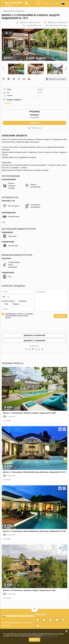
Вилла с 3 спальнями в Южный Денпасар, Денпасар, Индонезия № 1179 (34, 468)
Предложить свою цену (58, 25)
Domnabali (35, 114)
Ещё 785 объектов (34, 124)
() (47, 3)
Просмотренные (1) (34, 25)
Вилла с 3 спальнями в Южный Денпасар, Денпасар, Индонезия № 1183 (34, 527)
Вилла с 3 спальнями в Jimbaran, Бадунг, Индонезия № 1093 (29, 409)
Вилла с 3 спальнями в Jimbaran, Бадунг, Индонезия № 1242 (29, 587)
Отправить (60, 312)
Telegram (16, 300)
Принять (35, 640)
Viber (6, 300)
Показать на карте (57, 79)
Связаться (34, 119)
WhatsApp (23, 297)
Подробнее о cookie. (50, 636)
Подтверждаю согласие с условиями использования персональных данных (19, 312)
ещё (3, 218)
